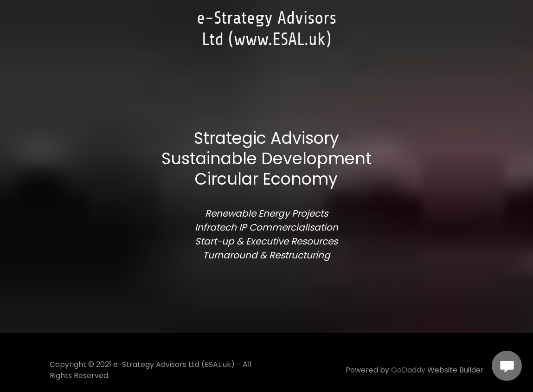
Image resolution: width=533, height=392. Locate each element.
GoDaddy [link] (408, 370)
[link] (266, 42)
